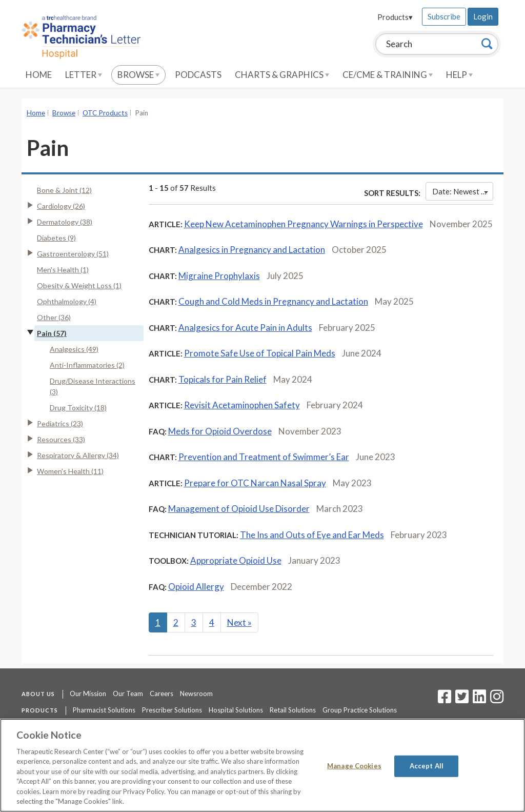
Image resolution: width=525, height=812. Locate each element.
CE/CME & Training (388, 75)
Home (39, 75)
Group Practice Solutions (360, 710)
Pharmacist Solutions (104, 710)
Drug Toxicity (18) (78, 408)
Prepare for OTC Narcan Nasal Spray (255, 483)
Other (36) (54, 317)
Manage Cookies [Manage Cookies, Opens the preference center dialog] (354, 766)
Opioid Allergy (196, 587)
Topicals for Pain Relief (223, 379)
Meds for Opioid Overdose (220, 431)
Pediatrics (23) (60, 423)
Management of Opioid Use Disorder (239, 509)
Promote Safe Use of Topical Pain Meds (260, 353)
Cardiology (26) (61, 206)
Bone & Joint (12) (64, 190)
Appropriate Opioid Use (236, 560)
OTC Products (105, 113)
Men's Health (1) (63, 270)
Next (239, 622)
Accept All (427, 766)
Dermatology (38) (65, 222)
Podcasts (198, 75)
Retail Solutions (293, 710)
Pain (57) (52, 333)
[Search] (487, 44)
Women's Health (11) (70, 471)
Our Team (128, 694)
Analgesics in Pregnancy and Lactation (252, 250)
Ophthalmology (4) (67, 301)
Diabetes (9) (56, 238)
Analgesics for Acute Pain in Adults (245, 328)
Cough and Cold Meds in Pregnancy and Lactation (273, 301)
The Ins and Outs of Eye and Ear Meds (312, 535)
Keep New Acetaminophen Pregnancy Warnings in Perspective (304, 224)
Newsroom (196, 694)
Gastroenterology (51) (73, 254)
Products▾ (395, 17)
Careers (161, 694)
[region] (262, 765)
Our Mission (88, 694)
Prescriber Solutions (172, 710)
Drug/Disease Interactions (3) (93, 386)
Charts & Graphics (282, 75)
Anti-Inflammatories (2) (87, 365)
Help (459, 75)
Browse (138, 75)
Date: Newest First (463, 191)
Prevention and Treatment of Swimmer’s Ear (264, 457)
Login (483, 16)
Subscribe (444, 16)
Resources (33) (61, 439)
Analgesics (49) (74, 349)
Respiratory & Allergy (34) (78, 455)
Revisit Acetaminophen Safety (242, 405)
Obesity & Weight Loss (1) (79, 285)
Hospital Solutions (236, 710)
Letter (84, 75)
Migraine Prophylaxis (219, 276)
